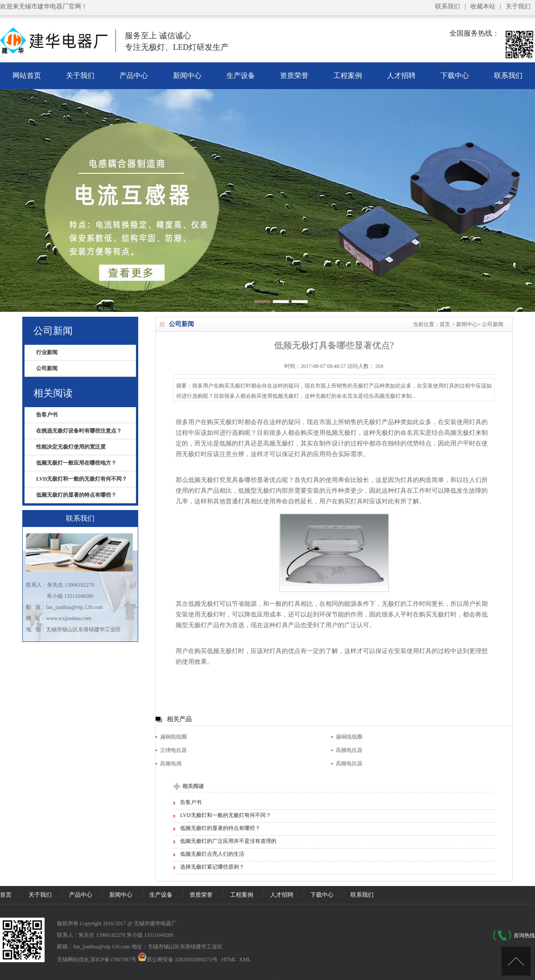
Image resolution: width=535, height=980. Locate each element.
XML (245, 960)
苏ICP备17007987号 (113, 960)
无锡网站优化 (73, 960)
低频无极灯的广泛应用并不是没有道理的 (228, 841)
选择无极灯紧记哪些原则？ (212, 867)
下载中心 (455, 76)
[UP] (516, 961)
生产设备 (241, 76)
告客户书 (191, 802)
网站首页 (27, 76)
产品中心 (134, 76)
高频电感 (171, 764)
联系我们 (448, 6)
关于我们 (518, 6)
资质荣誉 (294, 76)
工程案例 (348, 76)
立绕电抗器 (173, 750)
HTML (229, 960)
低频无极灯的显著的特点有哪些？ (220, 828)
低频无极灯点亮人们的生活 (212, 854)
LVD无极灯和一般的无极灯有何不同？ (226, 815)
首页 (445, 324)
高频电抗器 (349, 750)
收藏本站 (483, 6)
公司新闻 (493, 324)
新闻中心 (187, 76)
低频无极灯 (204, 480)
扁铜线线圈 (173, 737)
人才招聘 (401, 76)
